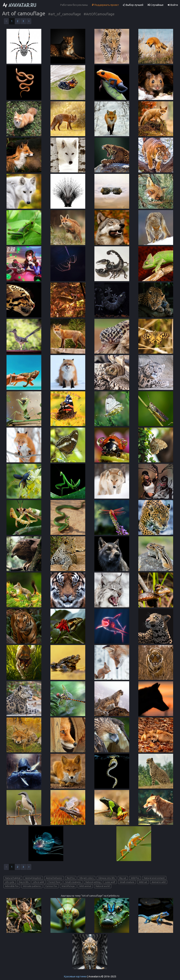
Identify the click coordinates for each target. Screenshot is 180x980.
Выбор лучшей (133, 5)
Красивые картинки (75, 976)
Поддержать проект (105, 5)
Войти (173, 5)
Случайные (155, 5)
